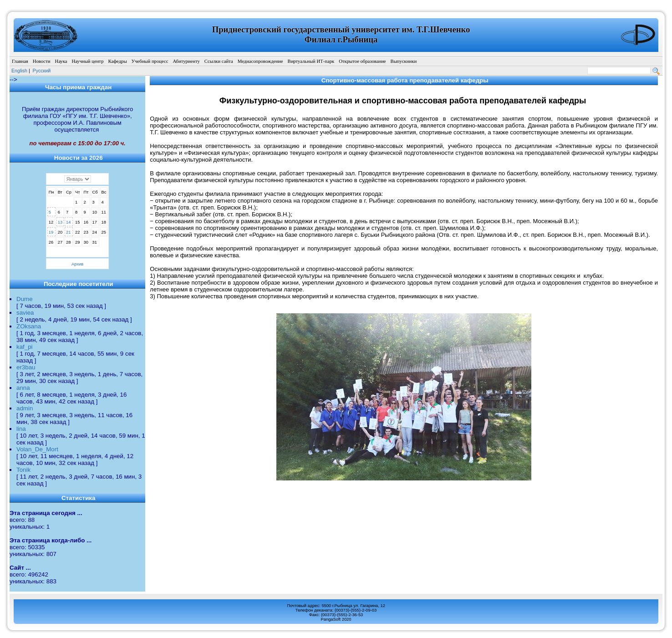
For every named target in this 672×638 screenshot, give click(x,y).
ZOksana (29, 326)
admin (25, 408)
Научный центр (87, 61)
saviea (25, 313)
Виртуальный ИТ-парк (311, 61)
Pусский (42, 71)
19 (51, 232)
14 (68, 222)
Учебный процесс (150, 61)
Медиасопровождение (260, 61)
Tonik (23, 470)
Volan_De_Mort (37, 449)
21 (68, 232)
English (19, 71)
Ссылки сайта (219, 61)
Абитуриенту (186, 61)
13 (60, 222)
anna (23, 388)
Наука (61, 61)
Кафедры (117, 61)
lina (21, 429)
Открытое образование (362, 61)
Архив (77, 264)
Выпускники (404, 61)
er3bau (26, 367)
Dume (25, 299)
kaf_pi (25, 347)
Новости (42, 61)
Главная (20, 61)
